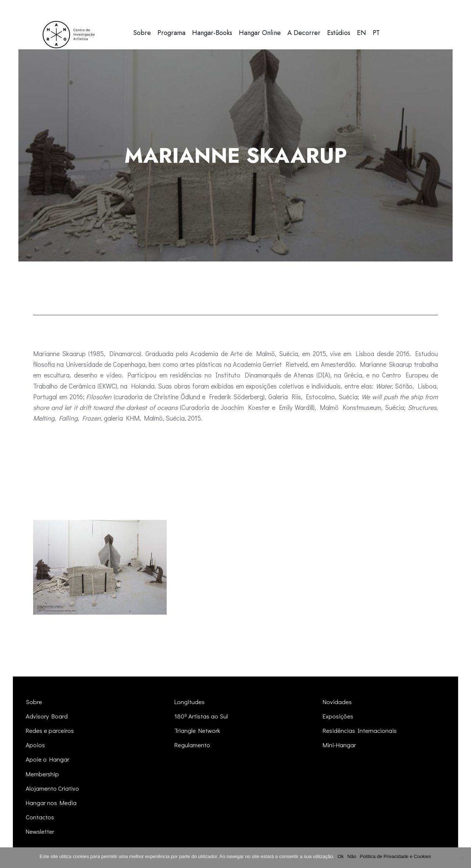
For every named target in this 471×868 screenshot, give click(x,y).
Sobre (34, 702)
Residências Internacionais (360, 730)
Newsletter (40, 831)
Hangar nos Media (52, 803)
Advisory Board (47, 716)
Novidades (337, 702)
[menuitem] (362, 33)
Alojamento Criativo (53, 788)
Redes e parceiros (50, 730)
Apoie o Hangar (48, 759)
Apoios (35, 745)
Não (352, 856)
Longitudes (190, 702)
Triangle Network (198, 730)
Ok (341, 856)
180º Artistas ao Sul (201, 716)
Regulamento (192, 745)
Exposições (338, 716)
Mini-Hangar (340, 745)
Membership (43, 774)
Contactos (40, 817)
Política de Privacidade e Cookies (396, 856)
